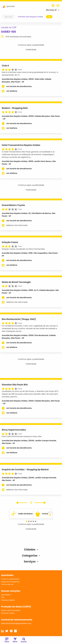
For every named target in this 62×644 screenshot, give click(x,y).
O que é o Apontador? (10, 579)
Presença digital (8, 600)
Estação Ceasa (10, 242)
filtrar (15, 640)
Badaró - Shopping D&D (15, 108)
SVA (3, 597)
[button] (27, 521)
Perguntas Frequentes (10, 582)
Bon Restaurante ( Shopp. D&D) (19, 319)
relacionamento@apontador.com (16, 623)
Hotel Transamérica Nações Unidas (21, 145)
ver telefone (12, 91)
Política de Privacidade (11, 610)
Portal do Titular (8, 613)
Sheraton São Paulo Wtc (15, 385)
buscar (24, 640)
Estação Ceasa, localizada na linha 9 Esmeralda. (23, 249)
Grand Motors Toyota (13, 205)
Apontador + (6, 595)
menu (7, 640)
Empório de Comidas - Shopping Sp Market (25, 470)
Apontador (9, 17)
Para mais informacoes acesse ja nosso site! (22, 436)
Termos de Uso (7, 584)
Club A (5, 66)
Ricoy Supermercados (14, 430)
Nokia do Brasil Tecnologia (16, 282)
